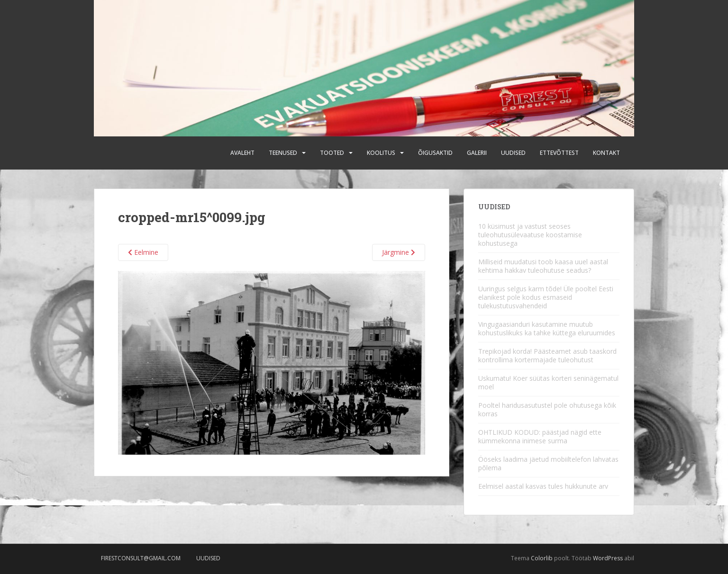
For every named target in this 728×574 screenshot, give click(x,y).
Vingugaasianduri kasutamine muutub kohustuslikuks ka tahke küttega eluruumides (547, 328)
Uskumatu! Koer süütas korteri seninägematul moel (548, 382)
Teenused (283, 153)
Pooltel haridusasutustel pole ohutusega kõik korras (547, 409)
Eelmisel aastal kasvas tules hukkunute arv (543, 486)
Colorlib (542, 558)
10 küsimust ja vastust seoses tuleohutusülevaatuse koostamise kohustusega (530, 235)
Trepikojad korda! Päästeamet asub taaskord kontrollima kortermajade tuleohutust (547, 355)
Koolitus (381, 153)
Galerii (477, 153)
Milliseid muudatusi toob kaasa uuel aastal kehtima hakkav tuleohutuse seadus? (543, 266)
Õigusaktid (435, 153)
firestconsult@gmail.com (141, 558)
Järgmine (399, 252)
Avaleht (242, 153)
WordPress (608, 558)
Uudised (513, 153)
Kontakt (606, 153)
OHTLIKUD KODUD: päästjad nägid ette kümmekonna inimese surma (540, 436)
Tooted (332, 153)
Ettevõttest (559, 153)
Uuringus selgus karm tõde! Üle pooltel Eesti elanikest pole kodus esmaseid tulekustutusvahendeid (546, 297)
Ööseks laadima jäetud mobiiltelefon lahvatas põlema (548, 463)
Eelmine (143, 252)
